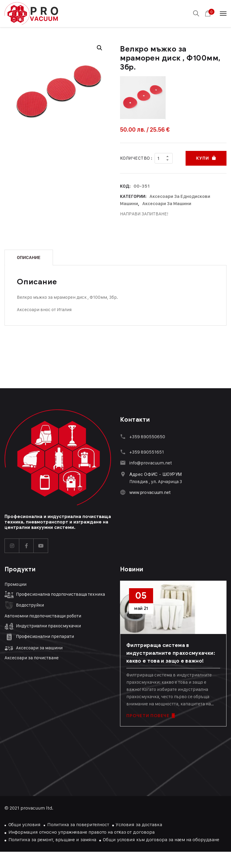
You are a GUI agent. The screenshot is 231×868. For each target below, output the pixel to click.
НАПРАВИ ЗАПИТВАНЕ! (144, 213)
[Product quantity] (164, 158)
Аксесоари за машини (167, 203)
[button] (100, 48)
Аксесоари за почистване (32, 657)
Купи (202, 158)
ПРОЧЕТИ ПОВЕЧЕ (151, 715)
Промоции (15, 584)
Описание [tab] (29, 257)
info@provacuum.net (150, 462)
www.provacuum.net (150, 492)
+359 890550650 (147, 436)
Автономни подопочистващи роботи (43, 615)
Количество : (136, 158)
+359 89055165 (145, 452)
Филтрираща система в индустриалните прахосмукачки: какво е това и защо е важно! (171, 653)
